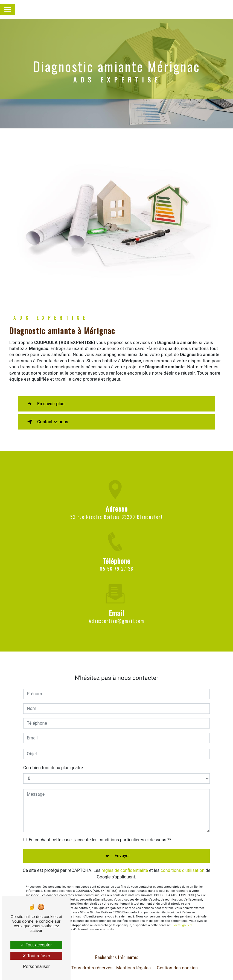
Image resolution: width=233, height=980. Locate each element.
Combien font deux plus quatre (53, 760)
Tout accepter (36, 945)
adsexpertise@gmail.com (117, 613)
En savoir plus (45, 404)
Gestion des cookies (177, 968)
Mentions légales (133, 968)
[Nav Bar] (8, 10)
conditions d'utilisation (182, 862)
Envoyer (122, 847)
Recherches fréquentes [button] (117, 957)
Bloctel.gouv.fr (182, 917)
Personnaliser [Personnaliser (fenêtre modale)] (36, 966)
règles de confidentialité (125, 862)
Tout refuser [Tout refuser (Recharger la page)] (36, 956)
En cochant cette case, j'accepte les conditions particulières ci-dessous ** (100, 832)
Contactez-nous (47, 422)
